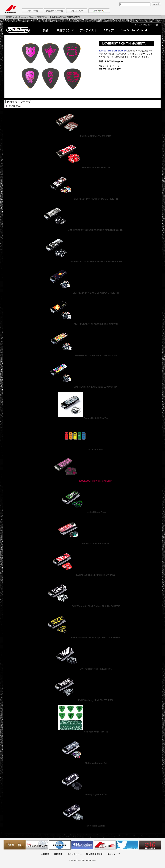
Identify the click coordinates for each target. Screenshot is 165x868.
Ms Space (150, 845)
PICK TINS (42, 17)
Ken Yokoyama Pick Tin (82, 732)
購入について (77, 11)
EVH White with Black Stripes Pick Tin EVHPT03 (82, 606)
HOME (9, 17)
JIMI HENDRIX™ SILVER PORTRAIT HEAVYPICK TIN (82, 262)
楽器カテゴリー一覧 (55, 11)
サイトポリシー (74, 855)
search (156, 4)
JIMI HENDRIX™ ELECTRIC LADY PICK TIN (82, 324)
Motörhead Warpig (83, 826)
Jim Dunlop (21, 17)
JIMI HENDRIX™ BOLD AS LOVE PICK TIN (82, 356)
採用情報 (58, 855)
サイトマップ (113, 855)
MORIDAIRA (10, 9)
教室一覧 (15, 845)
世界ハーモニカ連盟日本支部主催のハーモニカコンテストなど (60, 845)
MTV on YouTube (105, 845)
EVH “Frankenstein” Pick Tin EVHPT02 (83, 575)
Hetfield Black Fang (82, 512)
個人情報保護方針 (94, 855)
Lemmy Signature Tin (82, 794)
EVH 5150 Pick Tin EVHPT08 (83, 168)
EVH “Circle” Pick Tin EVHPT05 (82, 669)
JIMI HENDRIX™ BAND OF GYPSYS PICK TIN (82, 293)
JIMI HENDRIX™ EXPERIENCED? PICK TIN (82, 387)
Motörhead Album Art (82, 763)
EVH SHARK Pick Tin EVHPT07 (83, 136)
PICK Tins (15, 106)
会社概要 (45, 855)
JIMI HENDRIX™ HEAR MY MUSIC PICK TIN (82, 199)
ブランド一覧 (32, 11)
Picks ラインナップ (19, 102)
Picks (31, 17)
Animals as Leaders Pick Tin (82, 544)
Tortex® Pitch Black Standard (113, 51)
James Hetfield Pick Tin (82, 418)
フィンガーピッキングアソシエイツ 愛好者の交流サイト (37, 845)
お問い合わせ (99, 11)
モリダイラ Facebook (82, 845)
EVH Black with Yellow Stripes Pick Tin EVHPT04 (82, 638)
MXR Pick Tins (82, 450)
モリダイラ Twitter (127, 845)
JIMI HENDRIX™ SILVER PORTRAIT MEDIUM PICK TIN (82, 230)
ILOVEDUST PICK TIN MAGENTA (82, 481)
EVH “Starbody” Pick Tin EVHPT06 (82, 700)
